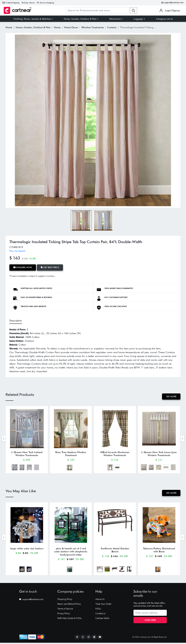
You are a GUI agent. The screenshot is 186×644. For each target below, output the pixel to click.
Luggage (138, 19)
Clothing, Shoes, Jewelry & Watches (32, 19)
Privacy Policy (64, 615)
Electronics (115, 19)
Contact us (100, 615)
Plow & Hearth (17, 251)
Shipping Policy (65, 600)
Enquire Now (23, 267)
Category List (164, 19)
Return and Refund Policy (69, 605)
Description (16, 320)
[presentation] (4, 439)
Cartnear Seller (102, 619)
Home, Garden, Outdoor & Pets (80, 19)
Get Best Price (50, 267)
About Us (100, 600)
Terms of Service (65, 610)
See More (171, 396)
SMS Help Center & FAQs (69, 619)
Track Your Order (103, 605)
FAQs (98, 610)
